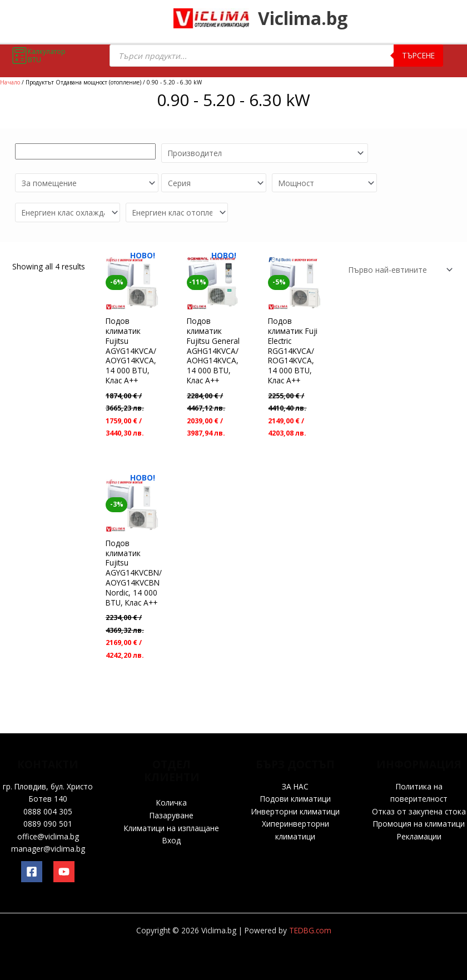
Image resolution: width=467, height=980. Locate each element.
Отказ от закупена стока (419, 811)
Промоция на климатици (419, 824)
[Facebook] (32, 872)
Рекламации (419, 836)
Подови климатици (295, 799)
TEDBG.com (310, 930)
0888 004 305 (48, 811)
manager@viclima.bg (48, 849)
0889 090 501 (48, 824)
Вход (172, 840)
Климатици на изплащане (172, 828)
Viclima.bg (314, 20)
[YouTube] (64, 872)
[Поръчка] (399, 262)
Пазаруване (172, 815)
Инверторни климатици (295, 811)
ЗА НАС (295, 786)
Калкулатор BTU (38, 56)
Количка (172, 802)
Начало (10, 82)
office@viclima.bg (48, 836)
